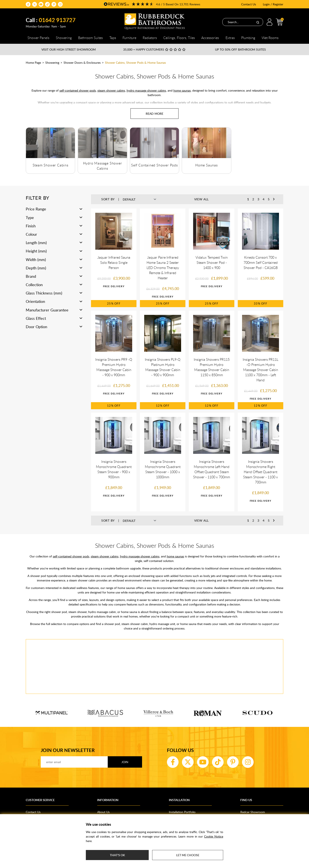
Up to (240, 49)
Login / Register (273, 4)
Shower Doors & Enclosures (82, 63)
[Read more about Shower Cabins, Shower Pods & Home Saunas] (154, 114)
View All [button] (202, 199)
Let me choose (188, 855)
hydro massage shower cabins (146, 90)
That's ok (117, 855)
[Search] (258, 22)
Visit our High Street (69, 49)
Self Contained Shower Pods (154, 165)
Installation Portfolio (182, 812)
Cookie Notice (214, 836)
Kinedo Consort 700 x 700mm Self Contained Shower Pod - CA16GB (261, 263)
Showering (52, 63)
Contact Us (249, 4)
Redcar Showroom (253, 812)
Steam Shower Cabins (51, 165)
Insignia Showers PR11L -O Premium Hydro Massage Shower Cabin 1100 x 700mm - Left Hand (261, 370)
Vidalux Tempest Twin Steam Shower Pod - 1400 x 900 (212, 263)
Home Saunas (207, 165)
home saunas (182, 90)
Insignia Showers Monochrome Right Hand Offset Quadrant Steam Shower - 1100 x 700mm (261, 472)
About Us (103, 812)
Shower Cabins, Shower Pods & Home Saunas (135, 63)
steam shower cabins (111, 90)
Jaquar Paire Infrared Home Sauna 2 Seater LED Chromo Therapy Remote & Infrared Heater (163, 268)
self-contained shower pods (78, 90)
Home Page (33, 63)
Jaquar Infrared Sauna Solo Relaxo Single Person (114, 263)
